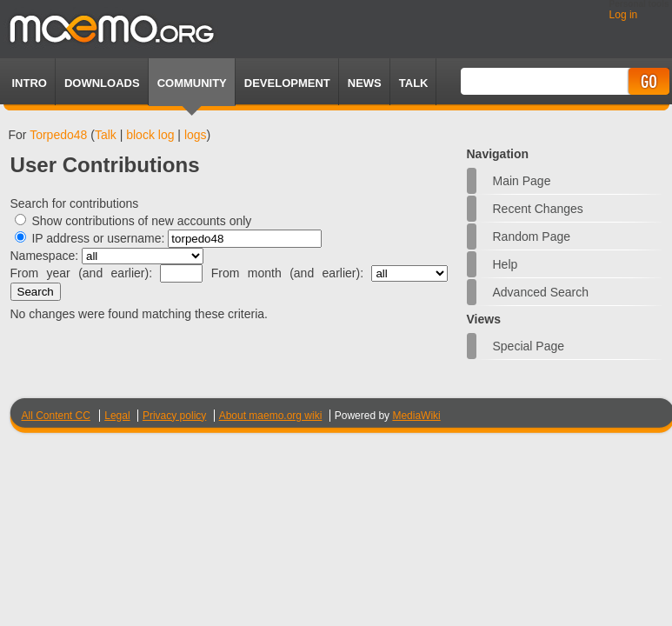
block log (150, 135)
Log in (624, 15)
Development (287, 83)
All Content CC (56, 416)
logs (196, 135)
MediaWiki (416, 416)
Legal (117, 416)
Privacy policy (174, 416)
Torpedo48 (58, 135)
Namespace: (45, 256)
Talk (106, 135)
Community (192, 83)
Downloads (102, 83)
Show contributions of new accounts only (141, 221)
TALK (414, 83)
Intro (30, 83)
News (365, 83)
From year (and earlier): (82, 273)
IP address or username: (98, 238)
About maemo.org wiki (271, 416)
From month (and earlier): (287, 273)
